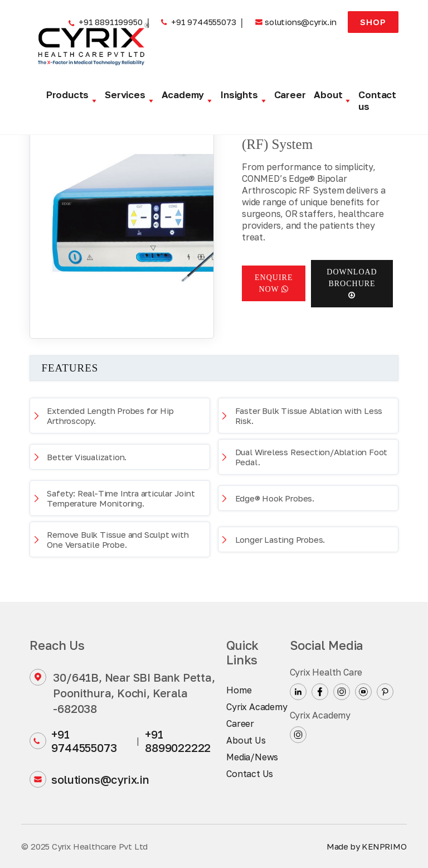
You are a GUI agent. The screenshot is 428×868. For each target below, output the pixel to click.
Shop (373, 22)
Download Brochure (352, 283)
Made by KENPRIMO (367, 846)
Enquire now (274, 283)
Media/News (252, 757)
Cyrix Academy (257, 707)
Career (290, 95)
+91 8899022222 (178, 741)
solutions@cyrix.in (89, 779)
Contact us (377, 100)
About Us (246, 740)
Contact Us (250, 774)
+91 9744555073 (73, 741)
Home (239, 690)
